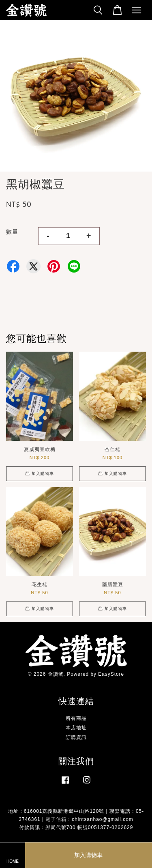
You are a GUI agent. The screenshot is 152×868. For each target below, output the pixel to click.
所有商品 (76, 718)
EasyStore (111, 674)
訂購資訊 (76, 737)
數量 (12, 232)
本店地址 (76, 728)
